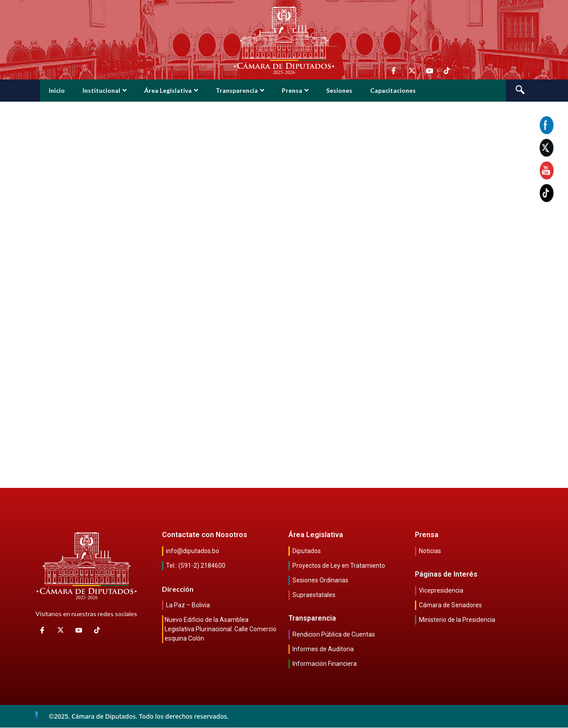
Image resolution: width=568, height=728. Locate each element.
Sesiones (339, 90)
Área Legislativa (171, 90)
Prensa (295, 90)
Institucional (105, 90)
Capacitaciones (393, 90)
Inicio (57, 90)
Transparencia (240, 90)
